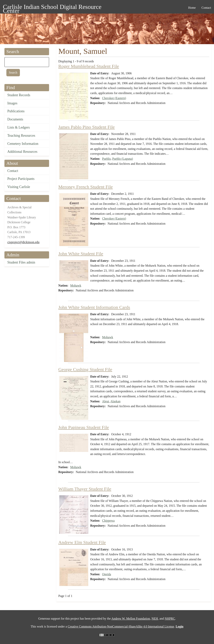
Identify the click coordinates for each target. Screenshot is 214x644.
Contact (13, 171)
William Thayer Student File (85, 489)
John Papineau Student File (84, 427)
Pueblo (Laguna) (123, 159)
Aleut (106, 401)
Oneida (107, 574)
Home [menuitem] (192, 8)
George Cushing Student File (85, 369)
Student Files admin (21, 262)
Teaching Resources (21, 136)
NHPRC (170, 619)
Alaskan (115, 401)
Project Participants (21, 179)
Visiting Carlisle (19, 187)
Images (12, 103)
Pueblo (106, 159)
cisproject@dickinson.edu (23, 242)
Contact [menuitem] (206, 8)
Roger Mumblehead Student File (89, 66)
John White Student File (81, 254)
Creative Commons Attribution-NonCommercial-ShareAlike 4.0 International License (121, 626)
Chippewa (108, 521)
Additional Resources (22, 152)
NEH (155, 619)
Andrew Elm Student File (82, 542)
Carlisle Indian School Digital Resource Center (52, 7)
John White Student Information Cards (94, 307)
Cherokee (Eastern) (114, 98)
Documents (15, 119)
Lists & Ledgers (19, 127)
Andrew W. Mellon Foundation (131, 619)
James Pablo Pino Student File (87, 127)
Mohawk (76, 286)
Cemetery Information (23, 144)
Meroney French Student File (86, 187)
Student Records (19, 95)
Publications (16, 111)
